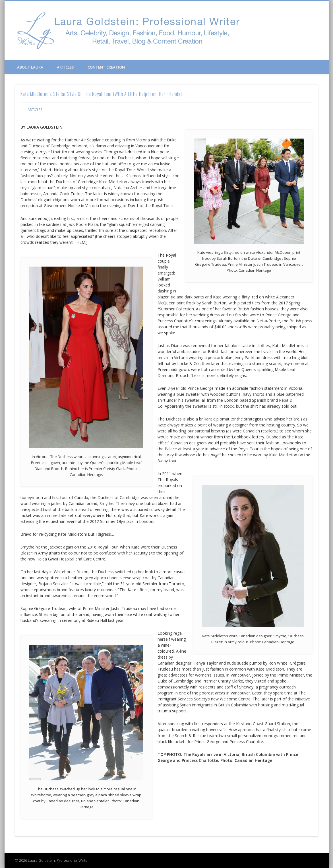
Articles (65, 67)
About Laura (30, 67)
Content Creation (106, 67)
